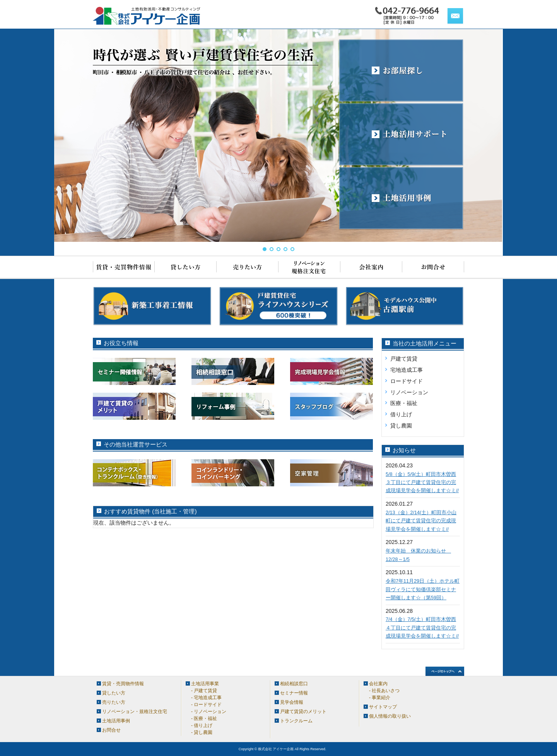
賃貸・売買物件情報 (124, 267)
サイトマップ (383, 707)
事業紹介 (381, 698)
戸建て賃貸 (404, 359)
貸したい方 (186, 267)
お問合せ (433, 267)
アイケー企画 (147, 16)
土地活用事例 (116, 721)
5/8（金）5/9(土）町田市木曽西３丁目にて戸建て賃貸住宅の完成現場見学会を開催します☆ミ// (422, 483)
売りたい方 (248, 267)
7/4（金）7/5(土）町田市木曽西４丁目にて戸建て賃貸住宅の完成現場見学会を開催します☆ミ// (422, 628)
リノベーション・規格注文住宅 (309, 267)
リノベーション (409, 392)
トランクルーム (296, 721)
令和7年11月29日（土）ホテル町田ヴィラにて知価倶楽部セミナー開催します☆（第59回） (423, 589)
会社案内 (371, 267)
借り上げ (401, 414)
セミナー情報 (294, 693)
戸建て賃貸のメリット (303, 712)
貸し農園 (401, 426)
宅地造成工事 (407, 370)
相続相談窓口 (294, 684)
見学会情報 (292, 702)
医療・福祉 (404, 403)
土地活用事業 (205, 684)
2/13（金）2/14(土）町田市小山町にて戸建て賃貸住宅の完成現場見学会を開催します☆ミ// (421, 521)
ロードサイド (407, 381)
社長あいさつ (386, 691)
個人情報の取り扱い (390, 716)
